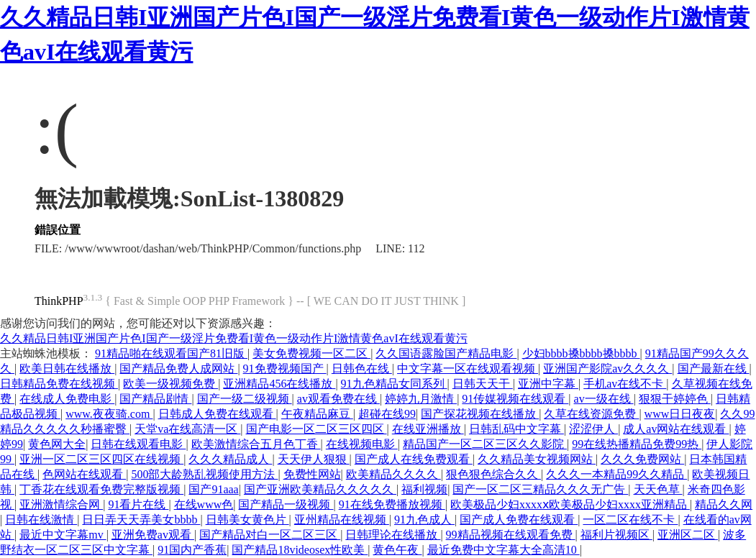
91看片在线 (138, 504)
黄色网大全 (57, 444)
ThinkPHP (59, 301)
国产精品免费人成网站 (178, 369)
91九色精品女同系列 (394, 384)
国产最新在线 (714, 369)
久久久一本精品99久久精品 (616, 474)
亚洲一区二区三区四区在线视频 (101, 459)
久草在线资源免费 (591, 414)
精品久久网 (724, 504)
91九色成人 (424, 520)
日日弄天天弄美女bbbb (141, 520)
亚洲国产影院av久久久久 (607, 369)
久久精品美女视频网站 (537, 459)
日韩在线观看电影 (138, 444)
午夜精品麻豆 (317, 414)
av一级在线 (604, 399)
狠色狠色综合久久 (493, 474)
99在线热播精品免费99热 (637, 444)
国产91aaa (213, 489)
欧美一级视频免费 (170, 384)
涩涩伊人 (593, 429)
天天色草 (658, 489)
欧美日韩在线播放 (67, 369)
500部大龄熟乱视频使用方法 (204, 474)
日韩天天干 (483, 384)
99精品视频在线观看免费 (511, 535)
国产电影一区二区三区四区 (316, 429)
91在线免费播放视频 (392, 504)
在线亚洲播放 (428, 429)
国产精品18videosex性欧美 (300, 550)
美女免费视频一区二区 (311, 353)
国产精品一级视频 (286, 504)
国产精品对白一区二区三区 (270, 535)
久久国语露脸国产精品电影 (446, 353)
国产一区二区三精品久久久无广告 (540, 489)
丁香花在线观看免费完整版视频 (101, 489)
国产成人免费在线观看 (519, 520)
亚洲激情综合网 (61, 504)
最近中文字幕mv (63, 535)
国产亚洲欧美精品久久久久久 (320, 489)
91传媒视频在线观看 (515, 399)
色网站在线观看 (84, 474)
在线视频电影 (362, 444)
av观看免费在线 (338, 399)
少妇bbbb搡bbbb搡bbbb (581, 353)
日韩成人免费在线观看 (217, 414)
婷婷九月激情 (421, 399)
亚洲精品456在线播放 (279, 384)
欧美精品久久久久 (393, 474)
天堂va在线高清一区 (187, 429)
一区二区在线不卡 (630, 520)
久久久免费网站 (642, 459)
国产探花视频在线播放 (480, 414)
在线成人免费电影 (67, 399)
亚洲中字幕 (548, 384)
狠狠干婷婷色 (675, 399)
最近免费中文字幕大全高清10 (504, 550)
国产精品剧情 (155, 399)
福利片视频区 (616, 535)
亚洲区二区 (688, 535)
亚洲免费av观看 (153, 535)
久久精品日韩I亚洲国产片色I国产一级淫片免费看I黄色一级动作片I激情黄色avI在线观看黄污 (234, 338)
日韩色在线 (362, 369)
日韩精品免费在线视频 (59, 384)
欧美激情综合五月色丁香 (256, 444)
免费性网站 (312, 474)
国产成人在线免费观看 (414, 459)
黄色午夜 (397, 550)
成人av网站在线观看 (676, 429)
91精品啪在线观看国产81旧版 (171, 353)
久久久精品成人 (230, 459)
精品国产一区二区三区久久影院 (485, 444)
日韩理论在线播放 (393, 535)
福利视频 (424, 489)
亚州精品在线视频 (342, 520)
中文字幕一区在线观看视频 (468, 369)
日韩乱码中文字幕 (516, 429)
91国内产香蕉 (192, 550)
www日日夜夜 (680, 414)
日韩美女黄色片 (247, 520)
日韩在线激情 (41, 520)
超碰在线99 (387, 414)
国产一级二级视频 (245, 399)
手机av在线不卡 (625, 384)
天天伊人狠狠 (314, 459)
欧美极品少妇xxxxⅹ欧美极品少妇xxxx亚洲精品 (570, 504)
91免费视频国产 (285, 369)
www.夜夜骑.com (109, 414)
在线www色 (204, 504)
